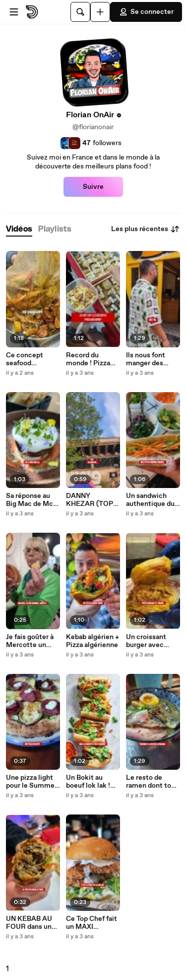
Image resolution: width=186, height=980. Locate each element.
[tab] (19, 229)
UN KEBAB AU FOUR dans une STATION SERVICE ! (31, 923)
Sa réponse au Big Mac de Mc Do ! (30, 500)
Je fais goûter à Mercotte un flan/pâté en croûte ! (30, 641)
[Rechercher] (80, 12)
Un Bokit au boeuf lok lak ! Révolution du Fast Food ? (89, 782)
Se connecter (146, 12)
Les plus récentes (146, 229)
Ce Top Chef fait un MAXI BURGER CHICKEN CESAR (92, 923)
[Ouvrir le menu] (14, 12)
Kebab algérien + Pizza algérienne (93, 641)
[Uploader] (100, 12)
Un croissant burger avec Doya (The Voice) (146, 641)
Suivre (93, 187)
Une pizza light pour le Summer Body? (31, 782)
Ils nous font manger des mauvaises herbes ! (146, 359)
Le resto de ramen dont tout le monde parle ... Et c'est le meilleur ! (152, 782)
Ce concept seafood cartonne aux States (27, 359)
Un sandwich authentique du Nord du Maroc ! (151, 500)
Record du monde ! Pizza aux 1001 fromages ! (88, 359)
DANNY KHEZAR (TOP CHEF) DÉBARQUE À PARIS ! (90, 500)
